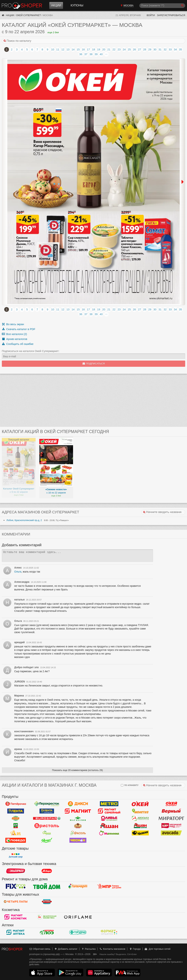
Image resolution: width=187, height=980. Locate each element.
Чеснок (78, 840)
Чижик (140, 833)
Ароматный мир (16, 833)
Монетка (140, 811)
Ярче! (47, 840)
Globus (16, 818)
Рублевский (78, 826)
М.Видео (47, 871)
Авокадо (171, 833)
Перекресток (47, 804)
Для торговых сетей (157, 949)
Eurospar (47, 818)
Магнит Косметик (16, 917)
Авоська (140, 818)
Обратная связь (40, 949)
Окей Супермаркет (28, 15)
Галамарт (78, 886)
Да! (16, 826)
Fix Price (16, 886)
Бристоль (47, 826)
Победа (16, 840)
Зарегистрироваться (171, 15)
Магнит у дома (78, 811)
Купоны (77, 5)
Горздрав (78, 932)
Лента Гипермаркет (16, 811)
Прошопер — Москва (22, 5)
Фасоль (78, 833)
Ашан (109, 826)
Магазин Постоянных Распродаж (109, 886)
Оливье (109, 818)
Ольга (18, 572)
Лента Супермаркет (47, 811)
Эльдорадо (16, 871)
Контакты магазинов (112, 949)
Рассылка (88, 949)
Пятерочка (16, 804)
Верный (171, 811)
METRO (109, 804)
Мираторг (171, 818)
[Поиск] (162, 6)
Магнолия (78, 818)
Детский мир (16, 856)
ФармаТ (109, 932)
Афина (47, 833)
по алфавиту (130, 785)
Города (135, 949)
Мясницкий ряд (171, 826)
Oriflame (78, 917)
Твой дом (47, 886)
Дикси (78, 804)
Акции (56, 5)
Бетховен (47, 902)
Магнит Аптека (16, 932)
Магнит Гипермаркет (109, 811)
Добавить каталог (66, 949)
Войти (151, 15)
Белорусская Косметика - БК (47, 917)
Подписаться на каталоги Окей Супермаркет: (31, 351)
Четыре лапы (16, 902)
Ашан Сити (140, 826)
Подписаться (94, 364)
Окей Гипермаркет (140, 804)
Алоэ (47, 932)
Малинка (109, 833)
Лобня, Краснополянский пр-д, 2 (24, 520)
